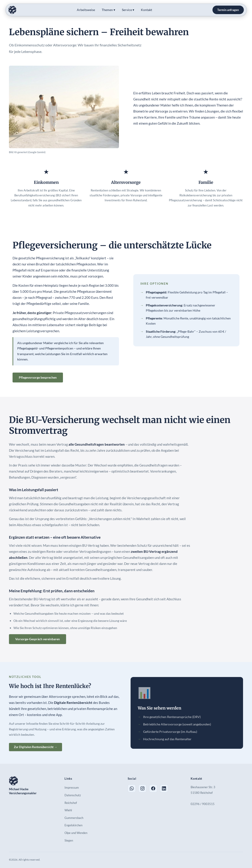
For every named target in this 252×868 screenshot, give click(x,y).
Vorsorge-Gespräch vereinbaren (38, 639)
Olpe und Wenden (76, 833)
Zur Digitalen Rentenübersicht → (36, 747)
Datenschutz (73, 795)
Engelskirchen (73, 825)
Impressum (72, 788)
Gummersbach (74, 818)
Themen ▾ (108, 10)
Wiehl (68, 810)
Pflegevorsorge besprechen (38, 377)
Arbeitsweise (86, 10)
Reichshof (71, 803)
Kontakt (146, 10)
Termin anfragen (228, 10)
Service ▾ (128, 10)
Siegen (69, 840)
